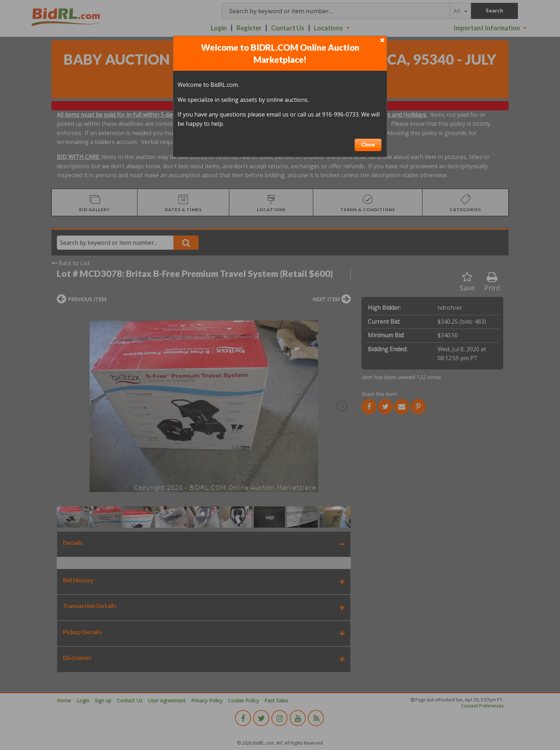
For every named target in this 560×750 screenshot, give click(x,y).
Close (368, 145)
